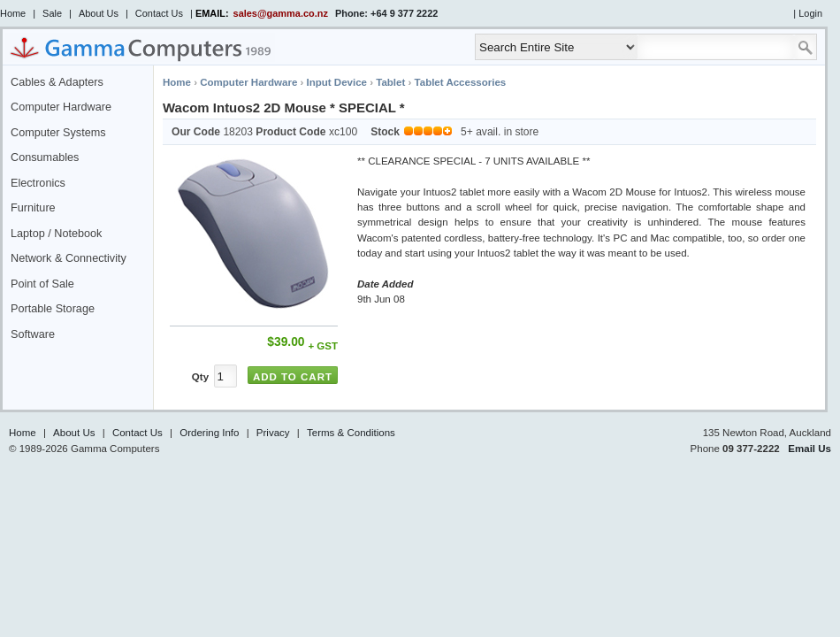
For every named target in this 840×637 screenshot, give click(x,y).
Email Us (809, 449)
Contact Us (159, 13)
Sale (52, 13)
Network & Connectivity (69, 258)
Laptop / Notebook (56, 234)
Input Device (337, 82)
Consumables (45, 157)
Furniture (33, 208)
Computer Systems (58, 133)
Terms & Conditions (351, 433)
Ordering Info (209, 433)
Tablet (390, 82)
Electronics (38, 183)
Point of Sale (42, 284)
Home (13, 13)
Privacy (273, 433)
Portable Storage (53, 309)
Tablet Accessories (461, 82)
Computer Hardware (61, 107)
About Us (99, 13)
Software (33, 334)
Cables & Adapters (57, 82)
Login (810, 13)
